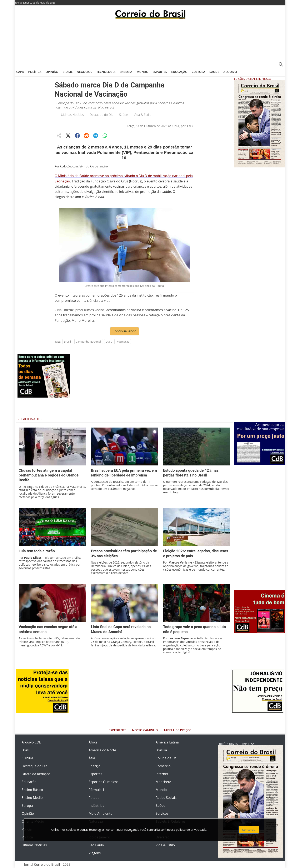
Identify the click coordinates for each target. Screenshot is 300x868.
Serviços (162, 813)
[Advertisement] (150, 43)
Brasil (67, 72)
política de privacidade (191, 830)
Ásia (92, 758)
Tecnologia (106, 72)
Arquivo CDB (31, 742)
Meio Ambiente (101, 813)
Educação (179, 72)
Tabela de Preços (177, 730)
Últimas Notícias (72, 115)
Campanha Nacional (88, 342)
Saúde (214, 72)
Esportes (160, 72)
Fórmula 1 (97, 790)
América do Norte (102, 750)
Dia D (109, 342)
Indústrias (96, 806)
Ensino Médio (32, 798)
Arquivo (230, 72)
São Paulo (96, 845)
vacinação (123, 342)
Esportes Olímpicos (104, 782)
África (93, 742)
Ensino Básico (32, 790)
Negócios (85, 72)
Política (35, 72)
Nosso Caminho (145, 730)
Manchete (163, 782)
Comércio (163, 766)
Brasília (161, 750)
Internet (162, 774)
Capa (20, 72)
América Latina (167, 742)
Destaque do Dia (101, 115)
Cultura (198, 72)
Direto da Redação (36, 774)
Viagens (95, 853)
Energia (126, 72)
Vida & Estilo (142, 115)
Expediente (117, 730)
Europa (27, 806)
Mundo (142, 72)
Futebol (95, 798)
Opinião (52, 72)
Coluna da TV (166, 758)
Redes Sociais (166, 798)
